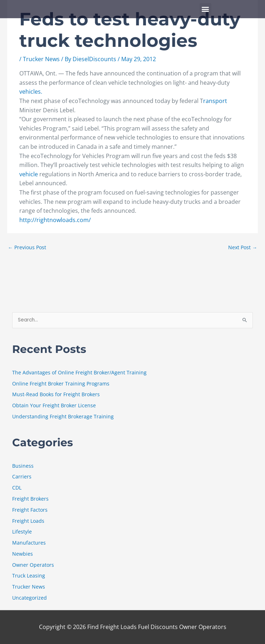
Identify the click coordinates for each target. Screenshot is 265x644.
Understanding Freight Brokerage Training (63, 416)
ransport (215, 101)
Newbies (23, 554)
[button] (205, 9)
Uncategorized (30, 598)
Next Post (243, 247)
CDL (17, 488)
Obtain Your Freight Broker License (54, 405)
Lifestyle (22, 532)
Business (23, 466)
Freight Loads (28, 521)
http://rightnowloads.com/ (55, 220)
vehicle (29, 174)
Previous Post (27, 247)
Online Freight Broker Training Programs (61, 384)
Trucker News (41, 59)
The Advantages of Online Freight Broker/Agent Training (79, 372)
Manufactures (29, 543)
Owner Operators (33, 565)
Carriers (22, 476)
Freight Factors (30, 510)
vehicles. (31, 92)
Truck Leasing (29, 576)
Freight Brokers (30, 499)
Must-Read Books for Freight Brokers (56, 394)
